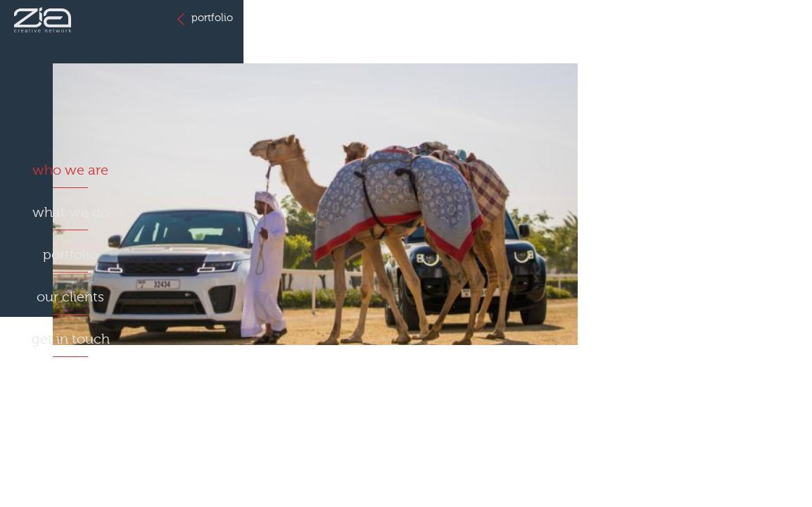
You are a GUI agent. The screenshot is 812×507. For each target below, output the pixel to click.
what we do (71, 212)
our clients (70, 297)
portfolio (70, 255)
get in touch (71, 339)
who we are (70, 170)
